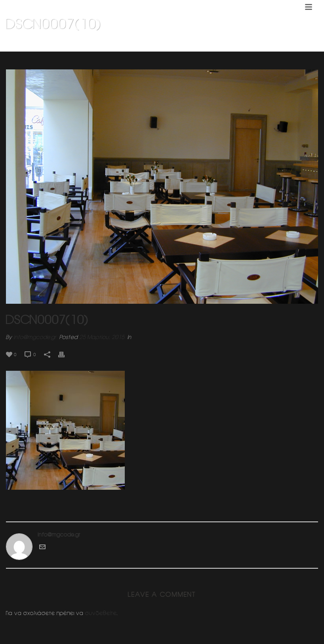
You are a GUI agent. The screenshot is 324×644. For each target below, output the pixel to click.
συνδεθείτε (101, 613)
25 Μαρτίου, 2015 (102, 337)
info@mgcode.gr (35, 337)
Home (188, 44)
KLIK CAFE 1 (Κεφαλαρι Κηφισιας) (237, 44)
